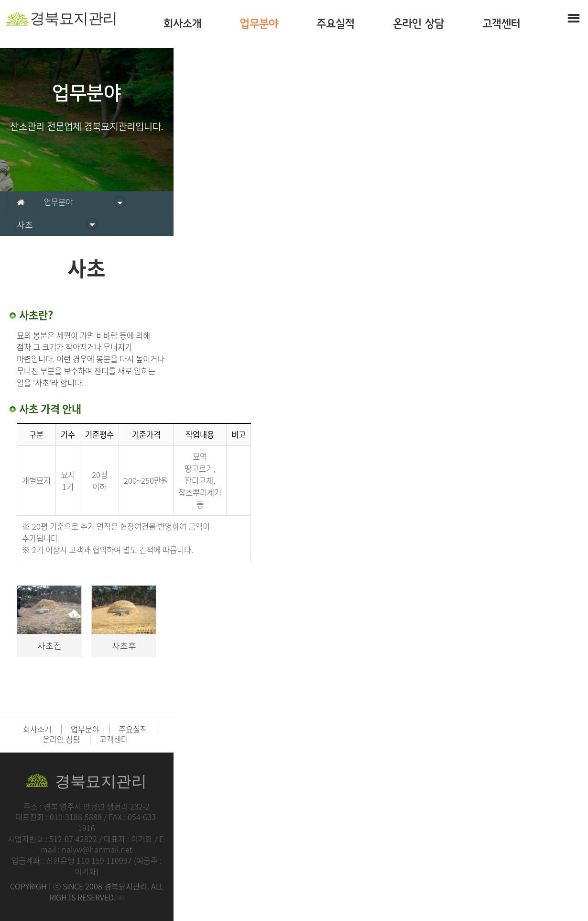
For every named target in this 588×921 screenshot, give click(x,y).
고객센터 (501, 24)
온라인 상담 (419, 24)
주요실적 (336, 24)
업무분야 (259, 24)
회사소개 (183, 24)
